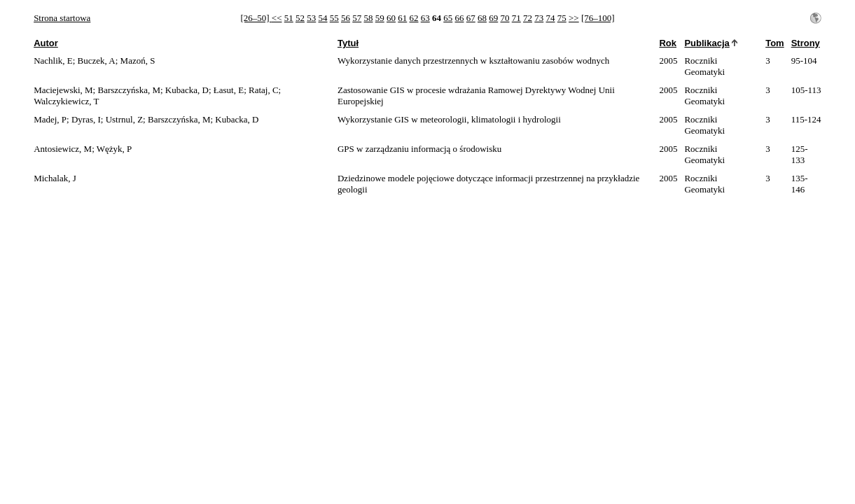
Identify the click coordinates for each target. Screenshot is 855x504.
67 (471, 18)
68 (482, 18)
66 (460, 18)
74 (551, 18)
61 (402, 18)
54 (323, 18)
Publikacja (707, 43)
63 (425, 18)
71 (516, 18)
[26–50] (256, 18)
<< (277, 18)
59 (380, 18)
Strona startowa (62, 18)
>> (574, 18)
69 (493, 18)
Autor (46, 43)
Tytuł (348, 43)
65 (448, 18)
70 (505, 18)
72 (528, 18)
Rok (668, 43)
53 (311, 18)
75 (562, 18)
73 (539, 18)
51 (289, 18)
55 (334, 18)
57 (357, 18)
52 (300, 18)
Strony (806, 43)
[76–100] (598, 18)
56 (346, 18)
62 (414, 18)
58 (369, 18)
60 (391, 18)
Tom (774, 43)
